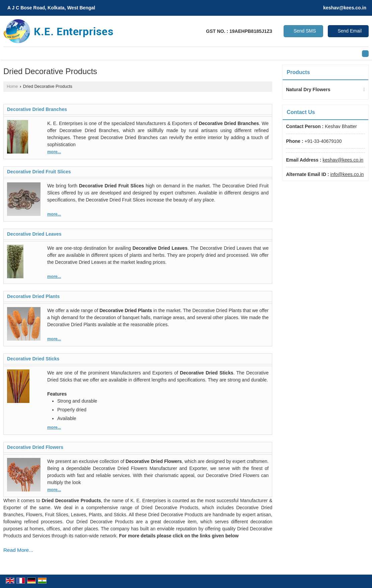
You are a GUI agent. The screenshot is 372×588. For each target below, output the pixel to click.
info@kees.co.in (347, 174)
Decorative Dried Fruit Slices (39, 172)
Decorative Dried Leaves (34, 234)
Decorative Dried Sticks (33, 359)
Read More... (18, 550)
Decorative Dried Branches (37, 109)
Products (298, 72)
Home (12, 86)
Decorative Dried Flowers (35, 447)
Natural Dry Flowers (308, 90)
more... (54, 152)
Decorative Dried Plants (33, 296)
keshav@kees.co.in (345, 8)
